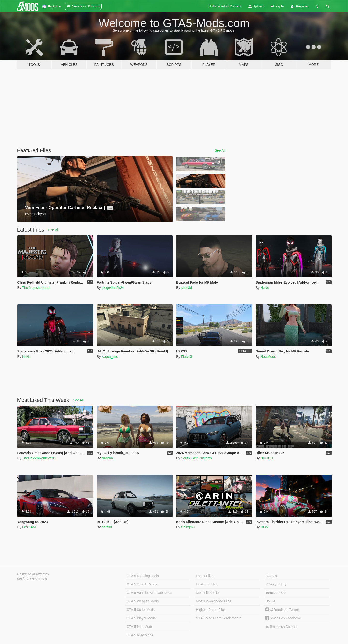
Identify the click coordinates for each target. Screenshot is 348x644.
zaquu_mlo (110, 357)
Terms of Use (275, 593)
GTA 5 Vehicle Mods (142, 584)
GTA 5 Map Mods (140, 627)
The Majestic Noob (36, 288)
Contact (271, 576)
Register (300, 6)
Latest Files (205, 576)
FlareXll (187, 357)
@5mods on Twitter (282, 610)
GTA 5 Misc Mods (140, 635)
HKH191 (267, 458)
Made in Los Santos (32, 579)
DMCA (270, 601)
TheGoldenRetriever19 (39, 458)
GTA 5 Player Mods (141, 618)
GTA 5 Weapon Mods (143, 601)
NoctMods (268, 357)
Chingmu (188, 527)
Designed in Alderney (33, 574)
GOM (265, 527)
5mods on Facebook (283, 618)
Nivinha (107, 458)
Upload (256, 6)
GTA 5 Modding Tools (143, 576)
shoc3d (186, 288)
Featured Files (207, 584)
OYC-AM (29, 527)
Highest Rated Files (211, 610)
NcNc (265, 288)
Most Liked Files (208, 593)
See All (220, 150)
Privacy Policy (276, 584)
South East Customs (196, 458)
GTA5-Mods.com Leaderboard (219, 618)
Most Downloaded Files (214, 601)
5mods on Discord (281, 627)
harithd (107, 527)
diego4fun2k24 (113, 288)
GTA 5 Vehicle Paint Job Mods (149, 593)
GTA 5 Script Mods (141, 610)
